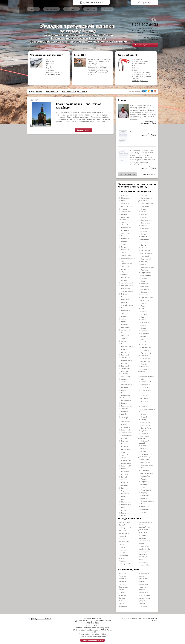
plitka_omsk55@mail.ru (41, 619)
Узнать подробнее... (140, 81)
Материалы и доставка (74, 91)
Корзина (145, 2)
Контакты (90, 9)
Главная (33, 9)
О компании (71, 9)
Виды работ (52, 9)
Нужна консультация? (93, 2)
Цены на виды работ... (53, 74)
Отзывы (107, 9)
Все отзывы (148, 174)
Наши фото (52, 91)
